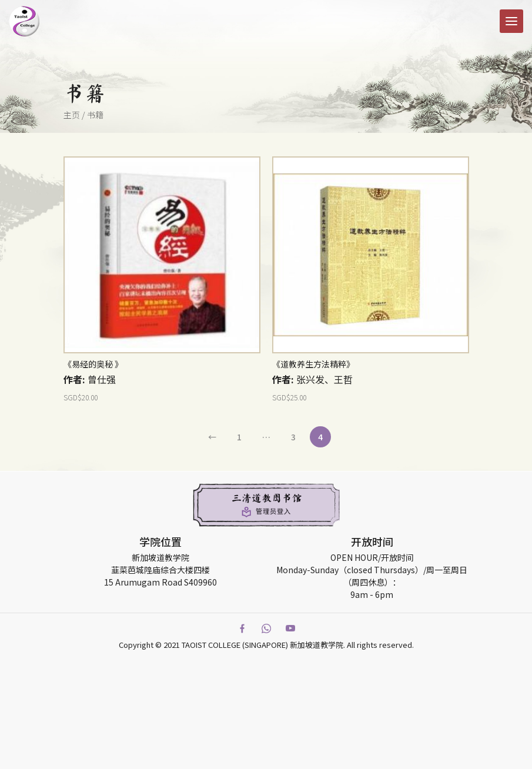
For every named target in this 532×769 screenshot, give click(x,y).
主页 (72, 115)
